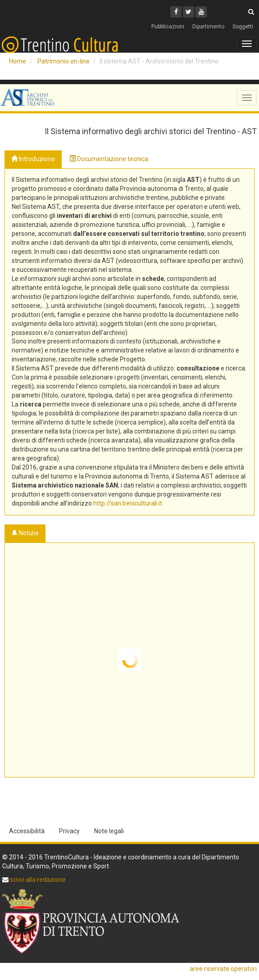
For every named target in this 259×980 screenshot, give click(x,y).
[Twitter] (189, 12)
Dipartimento (208, 27)
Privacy (69, 831)
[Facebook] (176, 12)
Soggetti (243, 27)
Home (18, 61)
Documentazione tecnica (109, 159)
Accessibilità (27, 831)
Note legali (109, 831)
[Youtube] (201, 12)
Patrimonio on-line (64, 61)
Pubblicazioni (168, 27)
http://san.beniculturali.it (128, 503)
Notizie (25, 533)
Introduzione (33, 159)
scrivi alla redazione (37, 880)
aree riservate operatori (223, 969)
